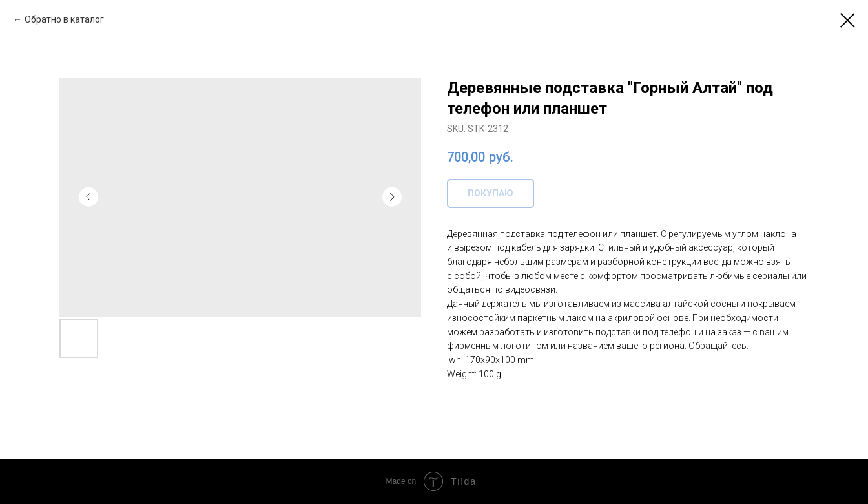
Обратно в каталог (64, 19)
